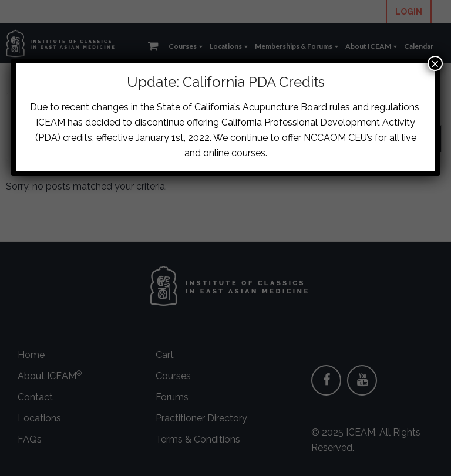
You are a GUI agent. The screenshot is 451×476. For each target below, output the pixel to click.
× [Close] (435, 63)
